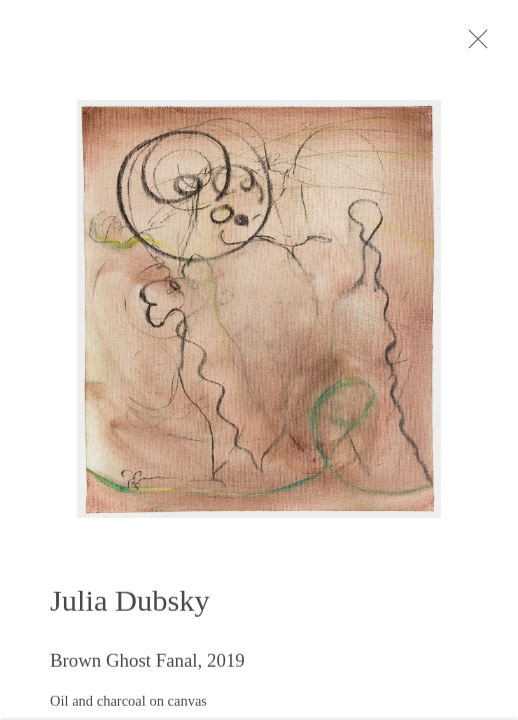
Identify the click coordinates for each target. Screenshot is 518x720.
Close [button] (484, 45)
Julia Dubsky (130, 606)
